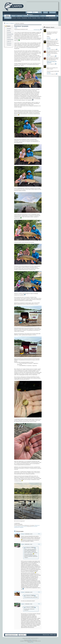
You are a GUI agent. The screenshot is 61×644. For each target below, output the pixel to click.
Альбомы (26, 16)
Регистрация (52, 12)
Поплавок (9, 45)
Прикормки (34, 18)
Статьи (7, 16)
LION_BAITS (49, 39)
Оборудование (24, 18)
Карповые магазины (34, 16)
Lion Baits (49, 38)
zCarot (32, 642)
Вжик (32, 526)
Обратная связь (46, 635)
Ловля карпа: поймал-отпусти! (10, 18)
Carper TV (9, 41)
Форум (14, 16)
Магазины (9, 43)
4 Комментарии (37, 30)
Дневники (20, 16)
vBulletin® (30, 640)
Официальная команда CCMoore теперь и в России (27, 526)
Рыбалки (39, 18)
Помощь (46, 12)
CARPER (51, 635)
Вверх (55, 635)
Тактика (43, 18)
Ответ (39, 534)
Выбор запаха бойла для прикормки (52, 62)
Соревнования (10, 39)
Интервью (19, 18)
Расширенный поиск (53, 18)
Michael (23, 534)
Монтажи (30, 18)
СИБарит (48, 56)
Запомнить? (30, 14)
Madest (23, 544)
